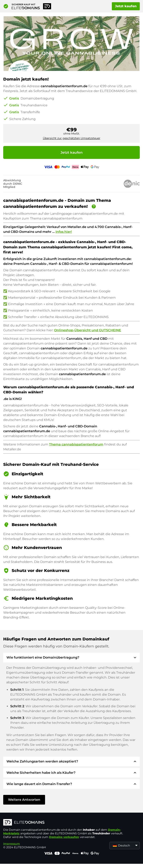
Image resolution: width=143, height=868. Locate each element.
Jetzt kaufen (126, 6)
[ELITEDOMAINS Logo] (64, 823)
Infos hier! (64, 232)
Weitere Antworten (24, 800)
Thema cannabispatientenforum (76, 444)
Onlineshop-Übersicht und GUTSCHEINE (88, 330)
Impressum (12, 844)
